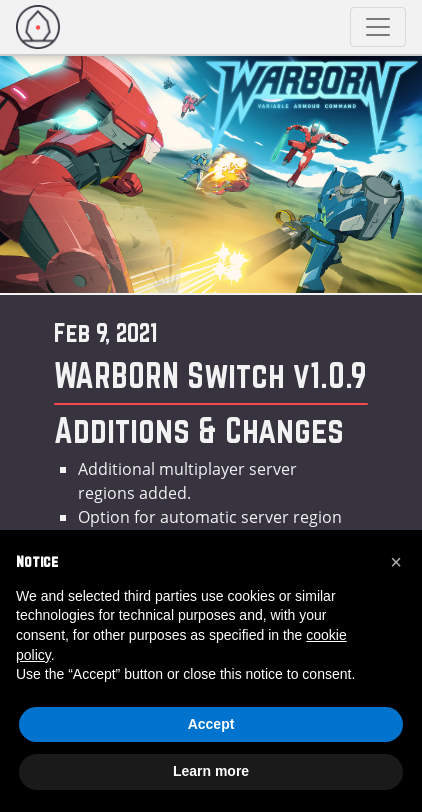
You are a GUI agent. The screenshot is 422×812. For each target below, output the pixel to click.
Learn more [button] (211, 771)
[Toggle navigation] (378, 27)
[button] (396, 562)
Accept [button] (211, 724)
